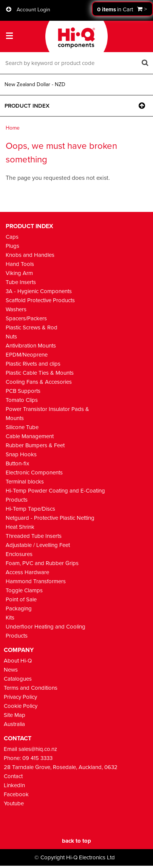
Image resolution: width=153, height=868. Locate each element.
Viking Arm (19, 273)
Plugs (12, 246)
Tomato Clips (22, 400)
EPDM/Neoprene (27, 355)
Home (13, 128)
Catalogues (18, 679)
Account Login (33, 10)
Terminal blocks (25, 482)
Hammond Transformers (36, 581)
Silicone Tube (22, 427)
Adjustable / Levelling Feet (38, 545)
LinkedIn (14, 785)
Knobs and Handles (30, 255)
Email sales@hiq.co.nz (30, 749)
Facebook (16, 794)
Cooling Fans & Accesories (39, 382)
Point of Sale (21, 599)
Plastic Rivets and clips (33, 364)
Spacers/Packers (26, 318)
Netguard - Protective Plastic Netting (50, 518)
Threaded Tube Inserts (34, 536)
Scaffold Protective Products (40, 300)
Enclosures (19, 554)
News (11, 670)
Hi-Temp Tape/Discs (30, 509)
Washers (16, 309)
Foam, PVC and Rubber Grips (42, 563)
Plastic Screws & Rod (32, 327)
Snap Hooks (21, 454)
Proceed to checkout (122, 9)
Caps (12, 237)
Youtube (14, 803)
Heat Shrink (20, 527)
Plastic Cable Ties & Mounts (40, 373)
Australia (14, 724)
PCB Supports (23, 391)
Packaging (19, 609)
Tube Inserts (21, 282)
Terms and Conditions (31, 688)
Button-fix (17, 463)
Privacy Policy (20, 697)
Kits (10, 618)
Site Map (15, 715)
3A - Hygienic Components (39, 291)
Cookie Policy (21, 706)
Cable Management (30, 436)
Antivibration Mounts (31, 346)
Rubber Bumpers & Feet (35, 445)
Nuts (11, 337)
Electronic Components (34, 473)
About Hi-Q (18, 661)
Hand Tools (20, 264)
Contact (13, 776)
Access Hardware (27, 572)
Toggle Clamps (24, 590)
